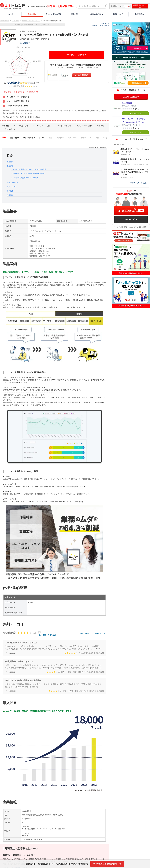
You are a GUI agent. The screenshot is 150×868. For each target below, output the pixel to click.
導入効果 (10, 191)
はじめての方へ (96, 14)
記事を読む (75, 14)
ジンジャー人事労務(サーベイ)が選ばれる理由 (28, 173)
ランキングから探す (53, 14)
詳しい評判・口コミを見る (93, 634)
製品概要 (10, 162)
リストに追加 (135, 113)
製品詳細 (10, 166)
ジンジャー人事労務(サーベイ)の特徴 (24, 178)
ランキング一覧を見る (139, 183)
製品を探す (32, 14)
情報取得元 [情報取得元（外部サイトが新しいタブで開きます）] (105, 23)
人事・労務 (16, 21)
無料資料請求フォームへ (140, 6)
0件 (138, 109)
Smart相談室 (127, 103)
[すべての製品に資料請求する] (107, 864)
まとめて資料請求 (81, 75)
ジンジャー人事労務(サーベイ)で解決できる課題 (28, 169)
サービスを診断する (77, 55)
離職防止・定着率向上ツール (31, 21)
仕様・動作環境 (13, 183)
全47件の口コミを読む (48, 635)
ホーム (11, 14)
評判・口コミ (12, 187)
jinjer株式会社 (26, 43)
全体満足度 (13, 83)
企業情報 (10, 195)
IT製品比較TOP (5, 21)
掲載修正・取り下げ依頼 (101, 25)
